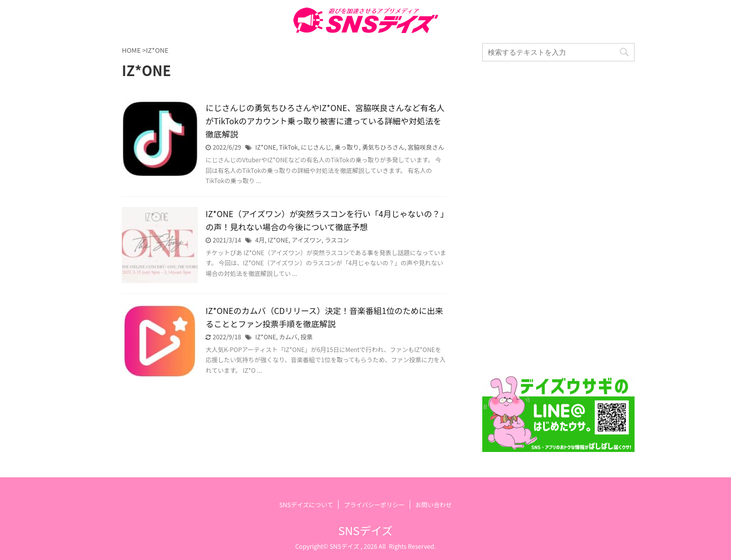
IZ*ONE (266, 147)
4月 (260, 240)
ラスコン (337, 240)
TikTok (289, 147)
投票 (307, 337)
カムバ (288, 337)
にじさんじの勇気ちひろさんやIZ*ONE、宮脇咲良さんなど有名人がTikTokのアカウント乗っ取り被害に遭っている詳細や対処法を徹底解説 (325, 121)
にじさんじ (316, 147)
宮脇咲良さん (426, 147)
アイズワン (307, 240)
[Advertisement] (558, 219)
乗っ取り (347, 147)
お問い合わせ (434, 504)
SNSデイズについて (306, 504)
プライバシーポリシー (374, 504)
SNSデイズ (365, 530)
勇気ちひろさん (383, 147)
